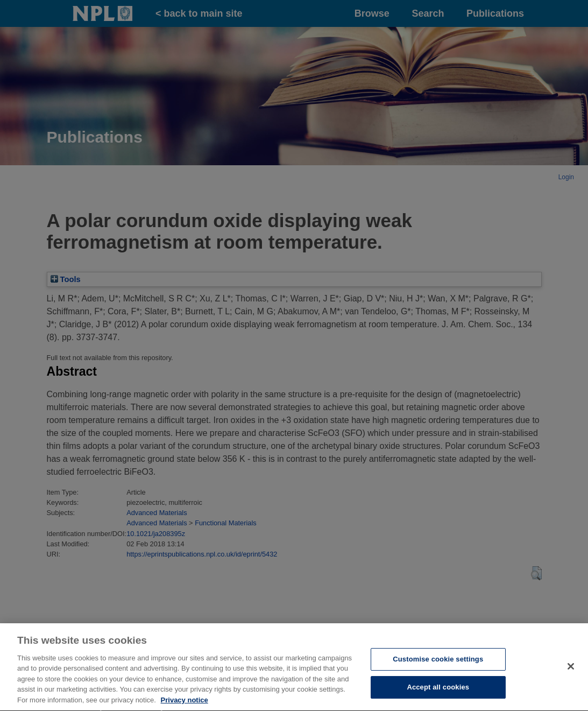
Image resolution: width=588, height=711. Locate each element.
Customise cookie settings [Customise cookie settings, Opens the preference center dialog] (438, 680)
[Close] (571, 687)
